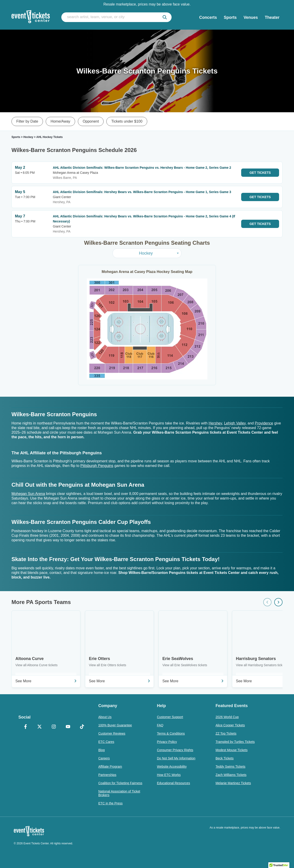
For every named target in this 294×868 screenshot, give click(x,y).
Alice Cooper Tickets (230, 725)
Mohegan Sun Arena (28, 494)
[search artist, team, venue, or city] (116, 17)
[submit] (165, 17)
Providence (264, 423)
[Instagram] (54, 727)
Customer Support (170, 717)
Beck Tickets (225, 758)
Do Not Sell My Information (176, 758)
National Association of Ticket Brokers (119, 793)
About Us (105, 717)
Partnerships (107, 775)
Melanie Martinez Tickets (233, 783)
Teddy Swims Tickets (230, 767)
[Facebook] (25, 727)
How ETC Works (169, 775)
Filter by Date (27, 121)
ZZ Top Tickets (226, 733)
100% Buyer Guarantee (115, 725)
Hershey (215, 423)
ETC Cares (106, 742)
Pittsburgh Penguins (97, 466)
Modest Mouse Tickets (231, 750)
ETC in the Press (110, 803)
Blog (102, 750)
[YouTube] (68, 727)
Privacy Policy (167, 742)
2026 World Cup (227, 717)
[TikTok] (82, 727)
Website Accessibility (172, 767)
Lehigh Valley (235, 423)
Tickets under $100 (127, 121)
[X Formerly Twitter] (40, 727)
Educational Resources (173, 783)
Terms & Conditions (171, 733)
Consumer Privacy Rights (175, 750)
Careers (104, 758)
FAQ (160, 725)
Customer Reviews (112, 733)
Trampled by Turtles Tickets (235, 742)
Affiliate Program (110, 767)
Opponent (91, 121)
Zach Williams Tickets (231, 775)
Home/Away (60, 121)
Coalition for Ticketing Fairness (120, 783)
